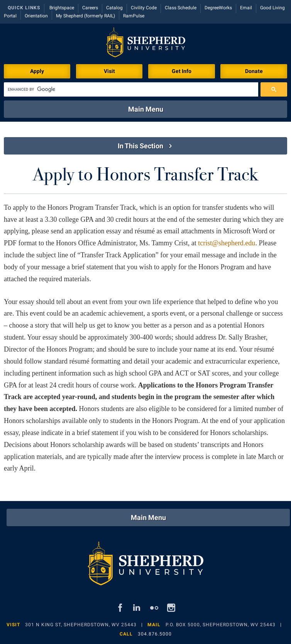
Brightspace (62, 8)
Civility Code (144, 8)
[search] (131, 89)
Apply (37, 71)
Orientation (36, 16)
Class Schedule (181, 8)
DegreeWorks (218, 8)
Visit (109, 71)
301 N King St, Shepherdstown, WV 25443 (81, 625)
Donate (254, 71)
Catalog (114, 8)
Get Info (182, 71)
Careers (90, 8)
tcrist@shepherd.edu (227, 243)
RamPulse (134, 16)
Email (246, 8)
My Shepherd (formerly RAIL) (85, 16)
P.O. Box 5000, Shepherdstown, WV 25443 (221, 625)
